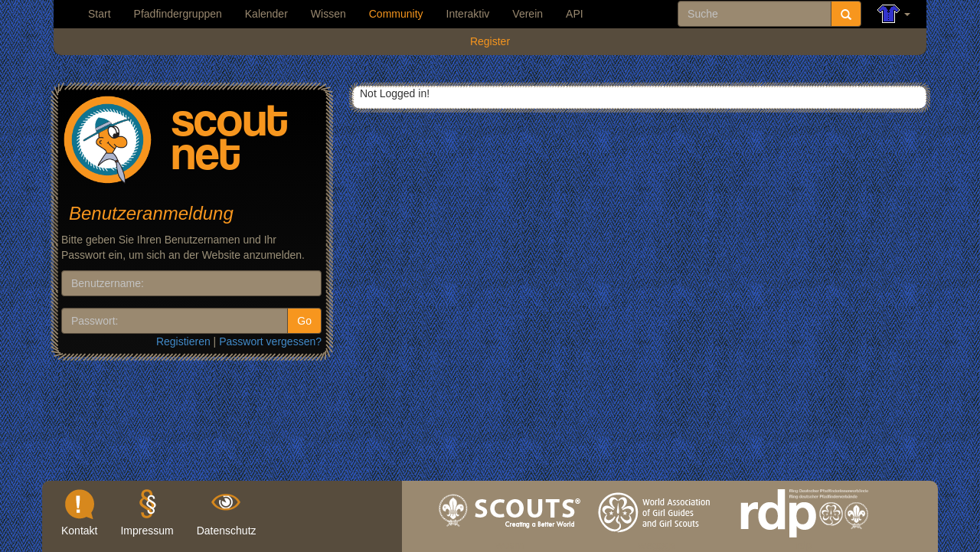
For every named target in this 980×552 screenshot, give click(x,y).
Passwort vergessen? (270, 341)
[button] (894, 14)
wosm (510, 541)
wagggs (657, 541)
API (575, 14)
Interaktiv (468, 14)
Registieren (183, 341)
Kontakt (79, 531)
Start (100, 14)
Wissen (328, 14)
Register (490, 41)
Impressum (147, 531)
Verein (528, 14)
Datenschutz (227, 531)
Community (396, 14)
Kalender (266, 14)
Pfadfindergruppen (178, 14)
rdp (804, 541)
